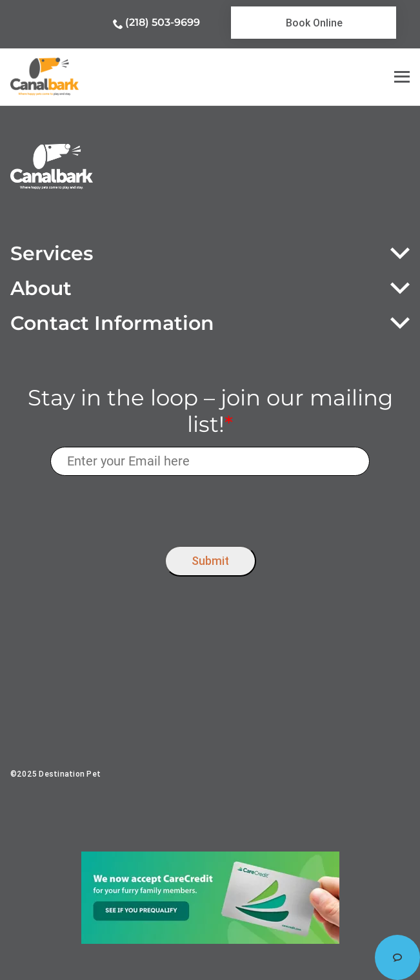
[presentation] (210, 508)
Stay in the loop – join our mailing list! (210, 411)
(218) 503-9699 (163, 22)
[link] (314, 23)
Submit (210, 561)
